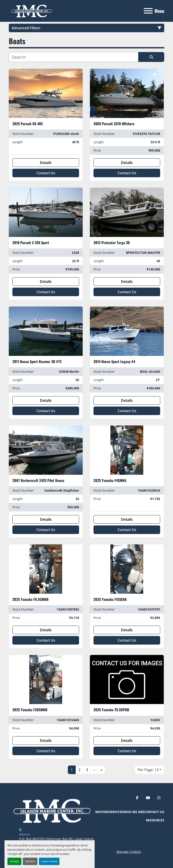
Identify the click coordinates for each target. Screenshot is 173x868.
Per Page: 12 (148, 770)
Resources (155, 820)
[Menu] (148, 11)
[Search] (74, 57)
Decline (30, 861)
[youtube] (148, 798)
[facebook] (137, 798)
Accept (14, 861)
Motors (102, 812)
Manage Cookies (129, 852)
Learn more (49, 861)
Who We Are (134, 812)
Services (116, 812)
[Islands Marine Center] (51, 810)
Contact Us (46, 173)
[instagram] (159, 798)
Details (46, 163)
